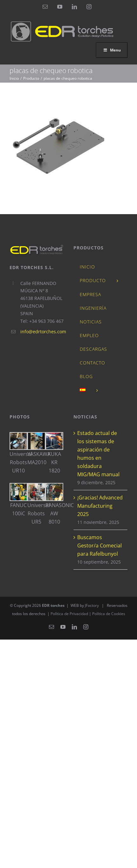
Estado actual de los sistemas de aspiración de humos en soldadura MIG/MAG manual (98, 454)
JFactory (92, 605)
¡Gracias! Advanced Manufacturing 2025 (100, 506)
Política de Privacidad (70, 614)
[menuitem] (100, 390)
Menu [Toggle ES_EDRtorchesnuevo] (112, 50)
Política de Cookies (109, 614)
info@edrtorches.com (42, 332)
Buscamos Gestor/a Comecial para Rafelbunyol (99, 546)
